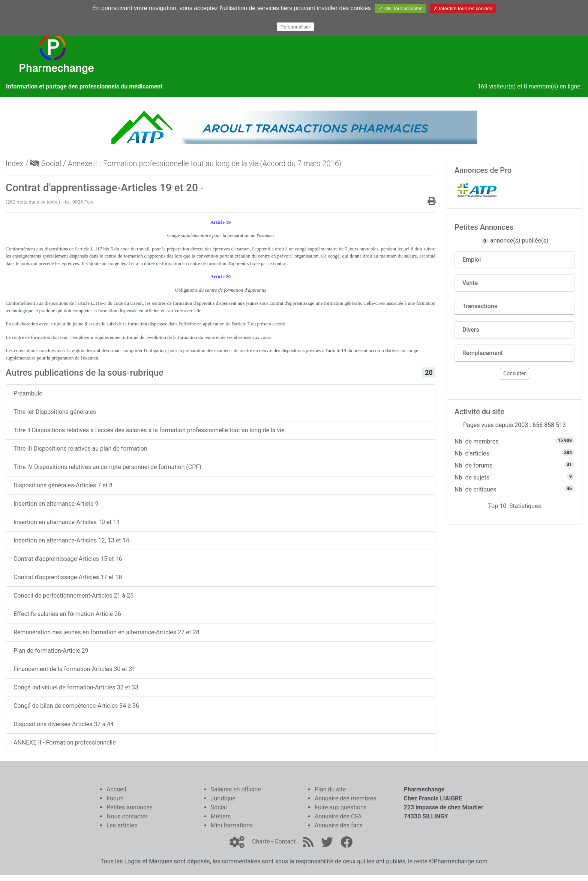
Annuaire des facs (339, 825)
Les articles (122, 825)
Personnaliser (295, 27)
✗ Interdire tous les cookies (463, 8)
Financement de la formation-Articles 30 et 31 (74, 669)
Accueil (116, 789)
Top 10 (497, 506)
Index (15, 163)
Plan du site (330, 789)
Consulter (514, 373)
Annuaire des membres (346, 798)
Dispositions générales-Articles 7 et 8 (63, 485)
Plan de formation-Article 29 (51, 651)
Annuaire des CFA (338, 816)
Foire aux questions (341, 807)
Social (46, 163)
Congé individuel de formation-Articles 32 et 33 (76, 687)
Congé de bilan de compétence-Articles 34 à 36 (76, 706)
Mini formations (232, 825)
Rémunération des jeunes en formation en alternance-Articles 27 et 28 (106, 632)
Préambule (28, 393)
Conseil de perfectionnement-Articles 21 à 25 (73, 596)
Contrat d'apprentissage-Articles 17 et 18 (68, 577)
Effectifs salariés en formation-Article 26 (67, 614)
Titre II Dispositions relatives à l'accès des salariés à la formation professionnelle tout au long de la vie (149, 430)
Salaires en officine (236, 789)
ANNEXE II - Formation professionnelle (65, 742)
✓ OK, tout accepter (400, 8)
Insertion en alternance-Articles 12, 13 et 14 (71, 540)
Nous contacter (127, 816)
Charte (261, 841)
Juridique (223, 798)
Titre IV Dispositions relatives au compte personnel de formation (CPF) (107, 467)
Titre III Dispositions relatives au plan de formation (80, 449)
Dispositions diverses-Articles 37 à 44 (64, 724)
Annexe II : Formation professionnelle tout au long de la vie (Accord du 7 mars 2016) (205, 163)
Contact (285, 841)
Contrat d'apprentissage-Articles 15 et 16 (68, 559)
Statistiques (525, 506)
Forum (115, 798)
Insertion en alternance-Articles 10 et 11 (67, 522)
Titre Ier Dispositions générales (55, 412)
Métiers (221, 816)
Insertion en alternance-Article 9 (56, 504)
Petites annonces (130, 807)
